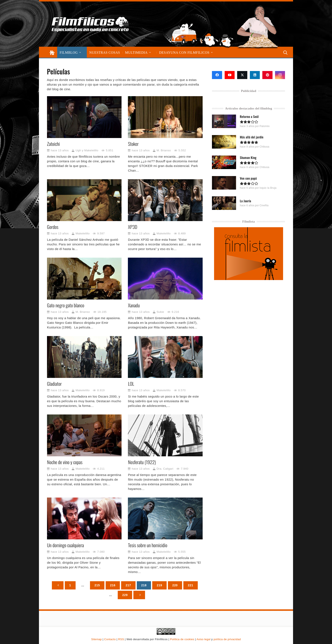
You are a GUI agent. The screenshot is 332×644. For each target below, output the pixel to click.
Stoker (133, 144)
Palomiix (265, 126)
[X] (242, 75)
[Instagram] (280, 75)
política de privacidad (227, 639)
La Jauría (246, 201)
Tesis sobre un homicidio (147, 545)
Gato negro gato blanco (66, 305)
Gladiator (54, 384)
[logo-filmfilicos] (91, 24)
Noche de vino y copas (65, 462)
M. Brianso (164, 150)
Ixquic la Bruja (268, 188)
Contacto (110, 639)
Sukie (160, 312)
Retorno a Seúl (249, 116)
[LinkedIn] (255, 75)
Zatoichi (53, 144)
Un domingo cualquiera (65, 545)
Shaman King (248, 157)
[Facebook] (217, 75)
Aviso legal (203, 639)
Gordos (53, 227)
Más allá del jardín (252, 137)
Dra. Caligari (165, 469)
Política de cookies (182, 639)
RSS (121, 639)
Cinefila (264, 205)
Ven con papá (248, 178)
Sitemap (97, 639)
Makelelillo (83, 233)
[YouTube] (230, 75)
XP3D (133, 227)
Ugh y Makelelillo (87, 150)
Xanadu (134, 305)
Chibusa (264, 147)
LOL (131, 384)
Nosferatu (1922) (142, 462)
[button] (80, 53)
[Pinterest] (267, 75)
